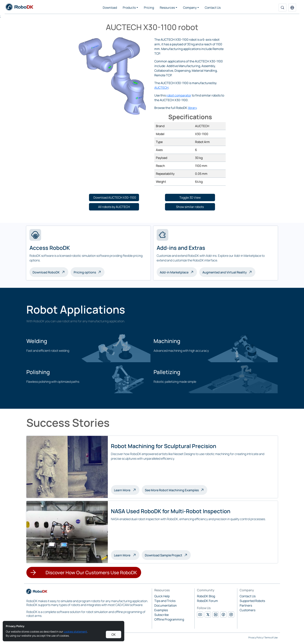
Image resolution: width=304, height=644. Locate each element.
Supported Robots (252, 601)
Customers (247, 610)
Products (129, 8)
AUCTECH (161, 88)
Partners (246, 605)
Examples (161, 610)
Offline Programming (169, 619)
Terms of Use (271, 638)
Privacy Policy (256, 638)
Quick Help (162, 596)
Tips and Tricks (165, 601)
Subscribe (161, 615)
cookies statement (75, 631)
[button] (292, 8)
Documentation (166, 605)
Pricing (149, 8)
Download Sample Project (164, 555)
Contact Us (213, 8)
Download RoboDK (46, 272)
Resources (167, 8)
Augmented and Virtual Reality (225, 272)
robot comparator (179, 95)
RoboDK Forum (207, 601)
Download (110, 8)
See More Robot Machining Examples (172, 490)
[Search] (282, 8)
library (192, 108)
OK (114, 635)
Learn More (127, 490)
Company (190, 8)
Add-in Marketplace (174, 272)
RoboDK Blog (206, 596)
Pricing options (85, 272)
